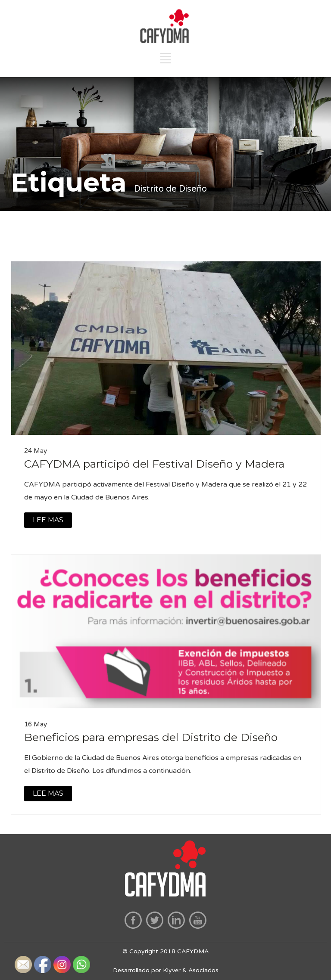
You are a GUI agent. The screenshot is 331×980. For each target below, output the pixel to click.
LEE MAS (48, 520)
